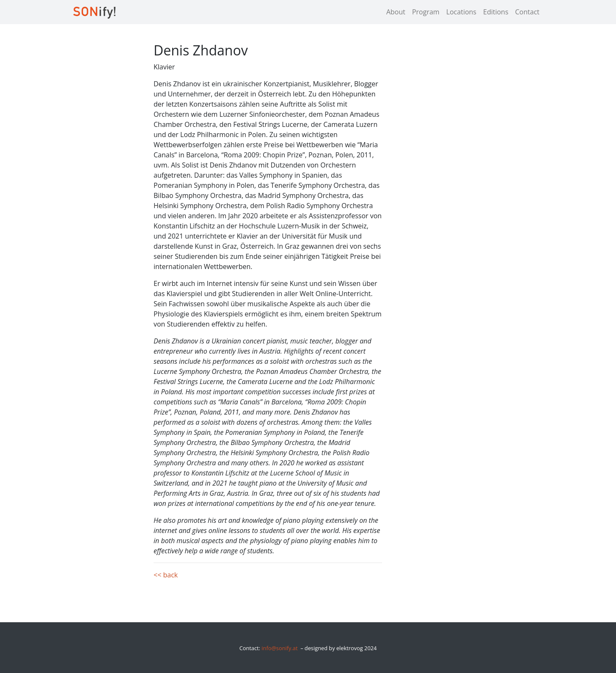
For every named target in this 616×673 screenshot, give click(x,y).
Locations (461, 12)
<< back (166, 575)
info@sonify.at (279, 648)
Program (426, 12)
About (396, 12)
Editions (496, 12)
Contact (527, 12)
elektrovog (350, 648)
